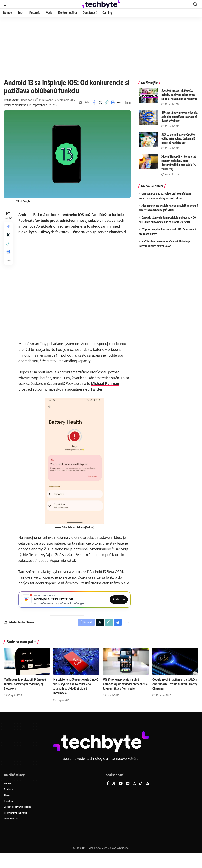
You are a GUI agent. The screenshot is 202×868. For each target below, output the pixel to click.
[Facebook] (108, 797)
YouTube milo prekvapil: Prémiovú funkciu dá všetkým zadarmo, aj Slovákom (26, 697)
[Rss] (147, 797)
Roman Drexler (13, 100)
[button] (7, 4)
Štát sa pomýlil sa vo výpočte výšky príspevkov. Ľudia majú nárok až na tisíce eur (178, 139)
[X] (114, 797)
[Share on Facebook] (94, 105)
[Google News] (128, 797)
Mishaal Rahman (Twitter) (82, 532)
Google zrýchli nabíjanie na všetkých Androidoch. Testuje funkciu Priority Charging (172, 697)
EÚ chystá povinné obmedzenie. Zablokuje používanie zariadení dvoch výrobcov (180, 117)
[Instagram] (134, 797)
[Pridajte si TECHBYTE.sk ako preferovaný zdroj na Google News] (75, 611)
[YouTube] (121, 797)
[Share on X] (100, 105)
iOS (82, 220)
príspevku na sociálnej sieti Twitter (75, 395)
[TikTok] (141, 797)
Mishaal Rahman (106, 389)
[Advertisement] (101, 47)
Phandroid (118, 237)
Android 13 (28, 220)
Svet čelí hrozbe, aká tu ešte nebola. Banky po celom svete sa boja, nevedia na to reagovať (179, 95)
